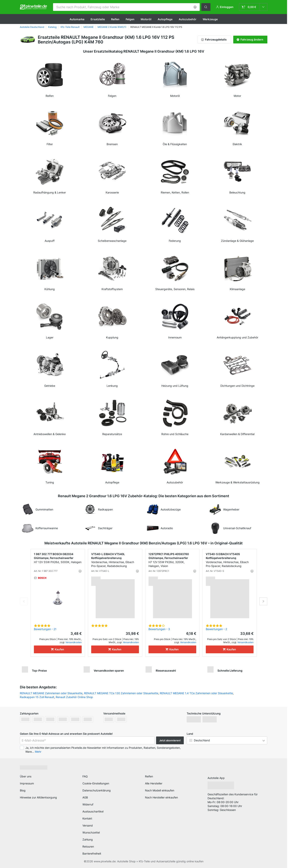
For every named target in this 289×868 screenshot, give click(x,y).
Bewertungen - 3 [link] (159, 629)
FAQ (85, 776)
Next (263, 601)
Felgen (130, 19)
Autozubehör (188, 19)
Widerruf (88, 804)
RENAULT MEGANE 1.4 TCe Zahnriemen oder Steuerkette (196, 693)
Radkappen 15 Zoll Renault (37, 697)
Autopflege (165, 19)
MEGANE (89, 27)
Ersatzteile (98, 19)
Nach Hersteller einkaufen (161, 797)
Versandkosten (74, 642)
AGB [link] (85, 797)
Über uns (26, 776)
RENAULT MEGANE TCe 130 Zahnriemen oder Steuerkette (121, 693)
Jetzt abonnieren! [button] (170, 740)
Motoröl (146, 19)
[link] (253, 7)
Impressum (27, 783)
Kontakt (87, 818)
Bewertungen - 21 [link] (45, 629)
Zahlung (88, 839)
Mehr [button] (38, 752)
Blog (23, 790)
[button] (195, 7)
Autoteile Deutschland (32, 27)
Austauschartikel (93, 811)
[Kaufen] (58, 649)
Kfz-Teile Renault (70, 27)
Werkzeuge (210, 19)
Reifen (115, 19)
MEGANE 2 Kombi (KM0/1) (112, 27)
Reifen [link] (149, 776)
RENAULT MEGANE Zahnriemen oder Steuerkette (51, 693)
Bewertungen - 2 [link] (216, 629)
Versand (88, 825)
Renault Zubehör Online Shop (74, 697)
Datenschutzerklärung (97, 790)
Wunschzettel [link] (91, 832)
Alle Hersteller (154, 783)
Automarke (77, 19)
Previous (24, 601)
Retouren (88, 846)
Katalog (52, 27)
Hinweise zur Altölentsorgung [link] (38, 797)
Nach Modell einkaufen (160, 790)
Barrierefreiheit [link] (92, 853)
